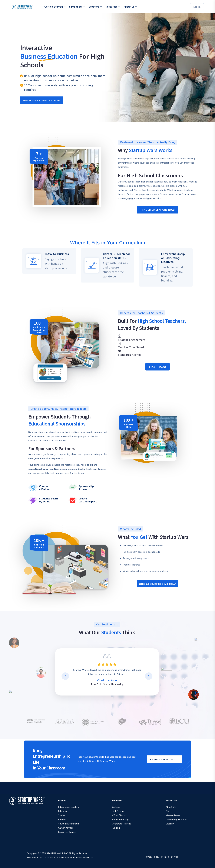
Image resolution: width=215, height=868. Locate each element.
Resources (111, 7)
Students (63, 816)
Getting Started (54, 7)
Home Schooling (120, 820)
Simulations (76, 7)
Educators (63, 811)
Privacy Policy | (153, 857)
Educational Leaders (68, 807)
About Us (129, 7)
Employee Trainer (67, 832)
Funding (116, 828)
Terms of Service (170, 857)
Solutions (94, 7)
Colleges (116, 807)
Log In (197, 7)
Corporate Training (122, 824)
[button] (157, 210)
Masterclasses (173, 816)
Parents (62, 820)
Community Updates (176, 820)
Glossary (170, 824)
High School (118, 811)
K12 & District (119, 816)
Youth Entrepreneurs (69, 824)
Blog (168, 811)
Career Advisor (66, 828)
